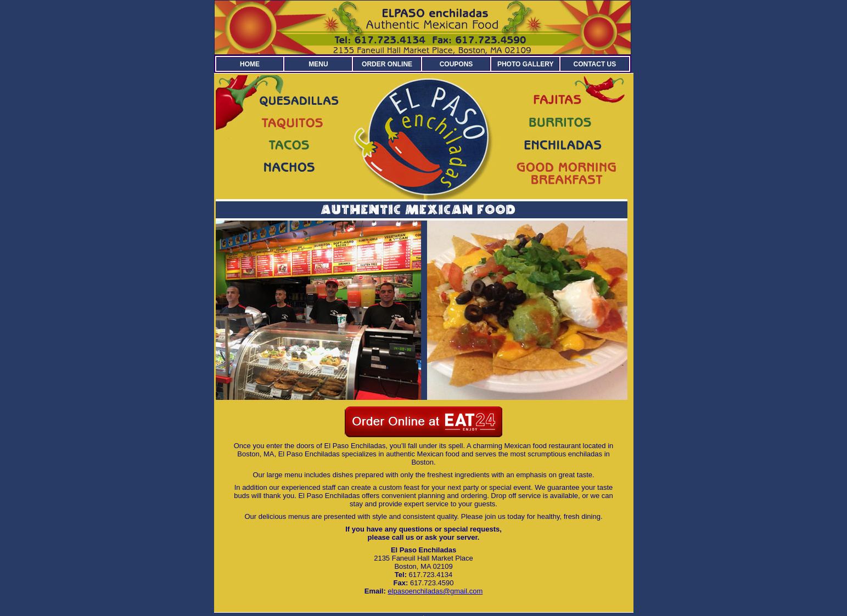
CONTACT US (595, 64)
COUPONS (456, 64)
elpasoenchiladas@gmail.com (435, 591)
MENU (318, 64)
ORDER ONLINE (387, 64)
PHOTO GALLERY (526, 64)
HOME (250, 64)
